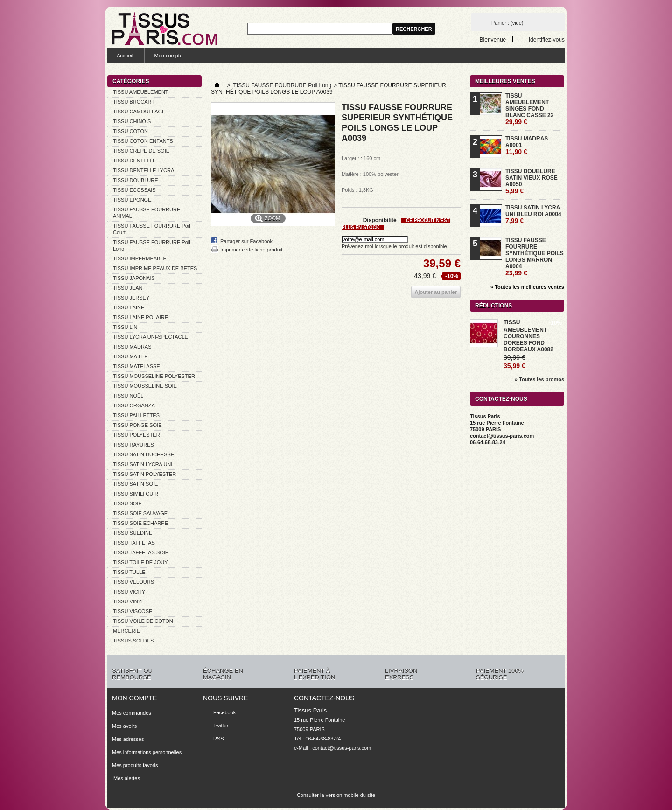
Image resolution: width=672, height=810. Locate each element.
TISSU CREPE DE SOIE (141, 151)
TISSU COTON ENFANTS (143, 141)
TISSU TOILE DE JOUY (140, 562)
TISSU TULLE (129, 572)
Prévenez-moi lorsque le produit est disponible (394, 246)
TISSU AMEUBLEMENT (141, 92)
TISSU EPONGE (132, 200)
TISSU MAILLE (130, 356)
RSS (219, 739)
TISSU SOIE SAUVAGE (140, 513)
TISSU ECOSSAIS (134, 190)
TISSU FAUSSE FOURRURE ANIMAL (147, 213)
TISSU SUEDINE (133, 533)
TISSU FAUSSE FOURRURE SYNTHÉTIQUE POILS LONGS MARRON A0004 (535, 257)
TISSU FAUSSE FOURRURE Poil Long (152, 245)
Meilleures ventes (505, 81)
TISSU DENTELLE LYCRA (143, 170)
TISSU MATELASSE (136, 366)
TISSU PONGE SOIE (137, 425)
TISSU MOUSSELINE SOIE (145, 386)
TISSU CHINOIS (132, 121)
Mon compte (168, 56)
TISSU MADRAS (132, 347)
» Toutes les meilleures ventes (527, 287)
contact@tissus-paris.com (342, 748)
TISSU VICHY (129, 592)
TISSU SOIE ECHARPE (140, 523)
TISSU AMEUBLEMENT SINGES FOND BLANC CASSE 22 (529, 109)
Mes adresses (128, 739)
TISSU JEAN (128, 288)
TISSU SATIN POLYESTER (144, 474)
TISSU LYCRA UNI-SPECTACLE (150, 337)
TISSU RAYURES (133, 445)
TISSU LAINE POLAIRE (140, 317)
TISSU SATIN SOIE (135, 484)
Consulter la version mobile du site (336, 795)
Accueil (125, 56)
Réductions (493, 306)
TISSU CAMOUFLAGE (139, 112)
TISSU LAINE (129, 307)
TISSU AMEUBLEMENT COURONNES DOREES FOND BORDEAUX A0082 (528, 336)
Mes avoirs (124, 726)
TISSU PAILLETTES (136, 415)
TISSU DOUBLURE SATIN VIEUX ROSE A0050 (532, 181)
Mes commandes (132, 713)
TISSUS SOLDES (133, 641)
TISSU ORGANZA (134, 405)
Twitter (221, 726)
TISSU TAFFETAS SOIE (141, 552)
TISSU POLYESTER (136, 435)
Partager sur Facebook (246, 241)
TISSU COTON (130, 131)
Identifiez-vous (547, 39)
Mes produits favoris (135, 765)
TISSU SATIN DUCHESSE (143, 454)
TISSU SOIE (127, 503)
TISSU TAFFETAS (134, 543)
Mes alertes (126, 778)
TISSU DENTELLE (134, 161)
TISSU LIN (125, 327)
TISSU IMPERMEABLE (140, 258)
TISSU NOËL (128, 396)
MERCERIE (126, 631)
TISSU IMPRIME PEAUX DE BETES (155, 268)
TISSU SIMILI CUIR (136, 494)
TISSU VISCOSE (133, 611)
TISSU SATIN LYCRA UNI (143, 464)
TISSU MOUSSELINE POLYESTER (154, 376)
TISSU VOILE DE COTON (143, 621)
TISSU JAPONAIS (134, 278)
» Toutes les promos (539, 379)
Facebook (224, 712)
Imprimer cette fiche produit (251, 250)
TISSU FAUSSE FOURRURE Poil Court (152, 229)
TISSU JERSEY (131, 298)
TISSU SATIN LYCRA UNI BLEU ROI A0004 (533, 214)
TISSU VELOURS (133, 582)
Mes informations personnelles (147, 752)
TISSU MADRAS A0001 (527, 145)
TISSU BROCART (134, 102)
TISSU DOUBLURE (136, 180)
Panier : (507, 23)
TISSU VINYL (129, 601)
